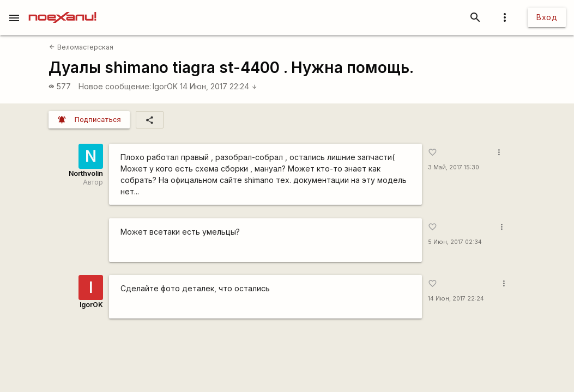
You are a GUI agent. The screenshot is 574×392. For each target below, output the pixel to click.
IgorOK (165, 86)
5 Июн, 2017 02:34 (455, 242)
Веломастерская (81, 47)
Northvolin (86, 173)
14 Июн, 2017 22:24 (219, 86)
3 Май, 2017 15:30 (454, 167)
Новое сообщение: (115, 86)
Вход (547, 17)
